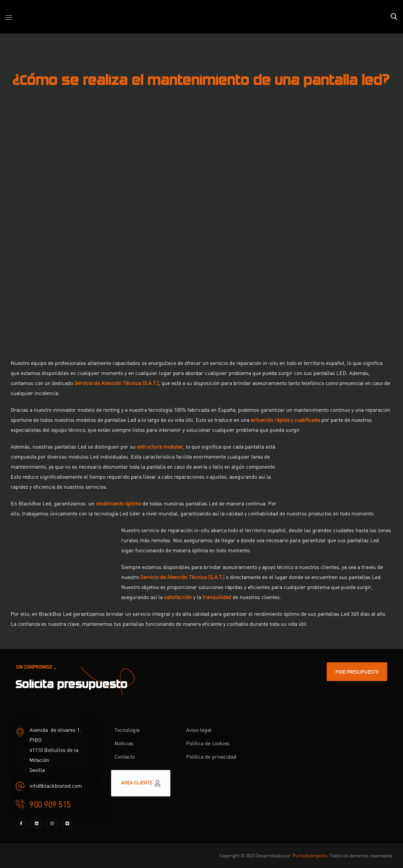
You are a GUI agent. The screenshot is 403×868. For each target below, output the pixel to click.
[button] (394, 17)
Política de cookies (208, 743)
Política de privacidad (211, 756)
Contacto (125, 756)
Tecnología (127, 730)
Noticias (124, 743)
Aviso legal (199, 730)
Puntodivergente (310, 855)
